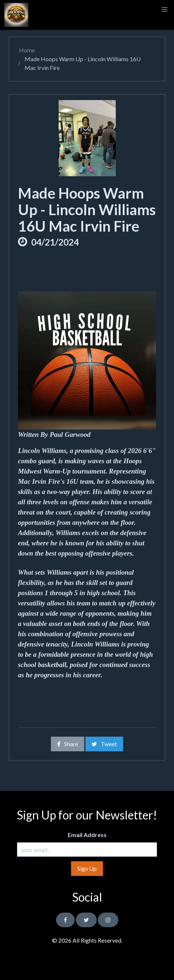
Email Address (87, 835)
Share (68, 744)
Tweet (104, 744)
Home (26, 50)
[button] (164, 10)
